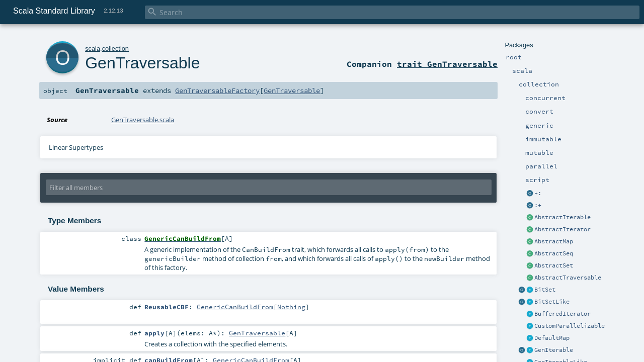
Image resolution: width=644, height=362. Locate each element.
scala (93, 49)
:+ (538, 205)
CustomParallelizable (570, 326)
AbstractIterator (562, 229)
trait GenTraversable (447, 64)
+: (538, 193)
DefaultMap (552, 338)
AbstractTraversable (568, 278)
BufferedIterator (562, 314)
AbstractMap (554, 241)
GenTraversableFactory (217, 90)
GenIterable (554, 350)
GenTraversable (142, 63)
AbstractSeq (554, 253)
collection (115, 49)
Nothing (291, 307)
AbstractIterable (562, 217)
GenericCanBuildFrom (235, 307)
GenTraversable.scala (143, 120)
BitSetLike (552, 302)
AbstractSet (554, 265)
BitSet (545, 290)
